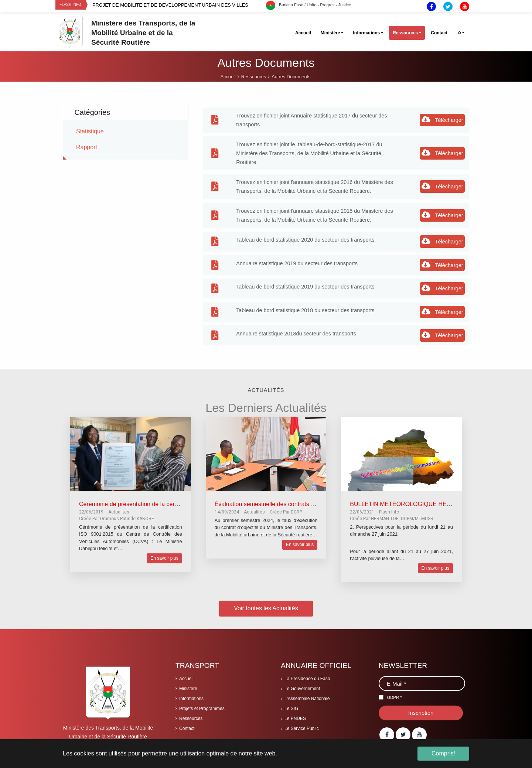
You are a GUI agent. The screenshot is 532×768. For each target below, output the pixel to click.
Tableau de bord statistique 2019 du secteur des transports (305, 287)
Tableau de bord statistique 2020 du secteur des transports (305, 240)
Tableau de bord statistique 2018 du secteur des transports (305, 310)
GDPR (394, 697)
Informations (191, 699)
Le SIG (291, 709)
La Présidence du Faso (307, 679)
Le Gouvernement (302, 689)
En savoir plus (164, 558)
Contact (187, 728)
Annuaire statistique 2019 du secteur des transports (297, 263)
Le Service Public (302, 728)
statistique (90, 131)
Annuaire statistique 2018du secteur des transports (296, 334)
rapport (87, 147)
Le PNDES (295, 718)
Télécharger (442, 119)
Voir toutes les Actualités (266, 608)
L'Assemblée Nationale (307, 699)
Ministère (188, 689)
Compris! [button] (443, 753)
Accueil (186, 679)
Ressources (191, 718)
